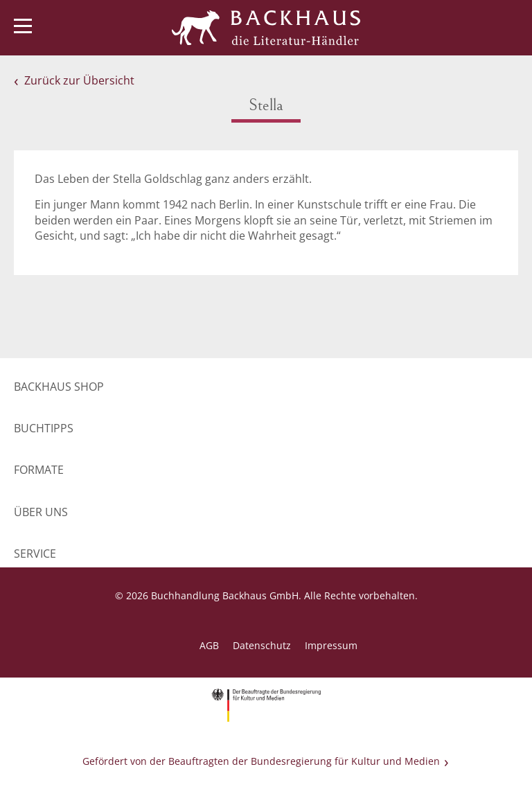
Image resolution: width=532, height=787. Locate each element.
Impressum (331, 645)
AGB (209, 645)
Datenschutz (262, 645)
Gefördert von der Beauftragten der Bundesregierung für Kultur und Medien (261, 761)
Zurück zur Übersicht (79, 80)
